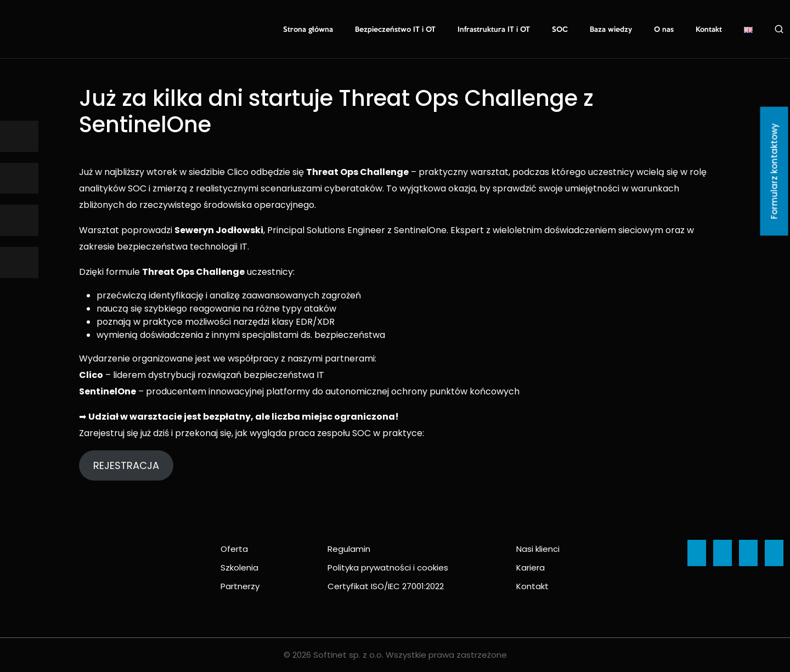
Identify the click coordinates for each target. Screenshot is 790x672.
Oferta (234, 549)
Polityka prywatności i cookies (388, 567)
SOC (560, 30)
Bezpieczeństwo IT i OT (395, 30)
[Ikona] (19, 136)
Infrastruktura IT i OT (494, 30)
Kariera (531, 567)
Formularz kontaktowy (774, 171)
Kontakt (709, 30)
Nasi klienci (538, 549)
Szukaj (779, 29)
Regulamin (349, 549)
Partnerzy (240, 586)
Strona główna (308, 30)
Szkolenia (239, 567)
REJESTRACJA (126, 465)
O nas (664, 30)
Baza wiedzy (611, 30)
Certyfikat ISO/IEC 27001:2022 (386, 586)
